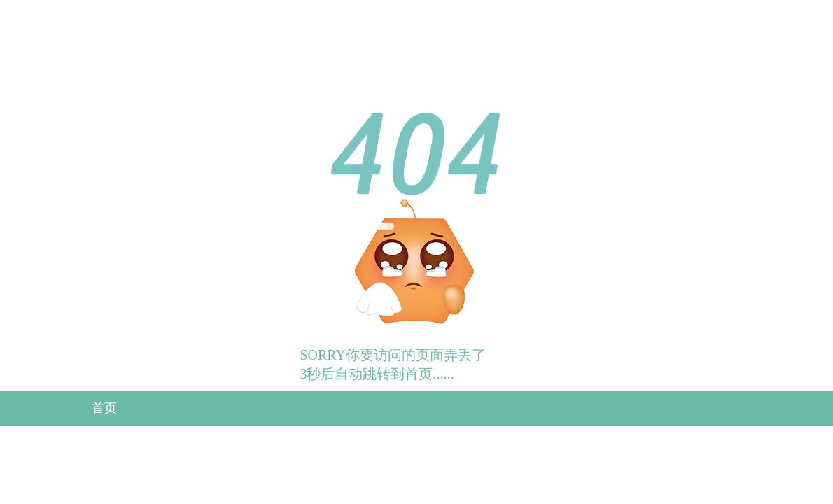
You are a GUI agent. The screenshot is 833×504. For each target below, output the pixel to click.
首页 (104, 408)
